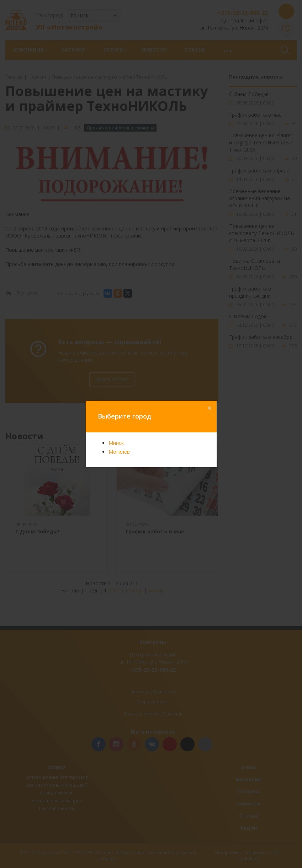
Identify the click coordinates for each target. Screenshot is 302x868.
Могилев (119, 452)
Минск (116, 443)
